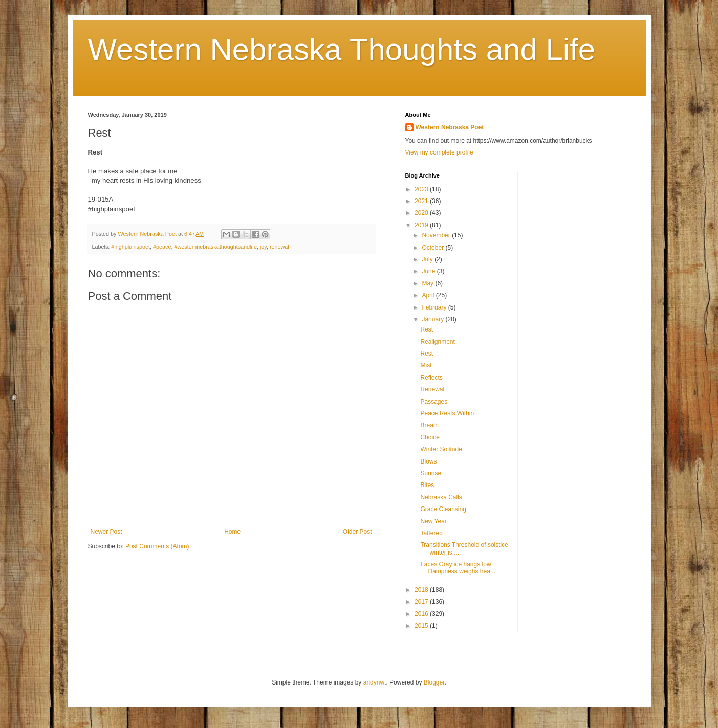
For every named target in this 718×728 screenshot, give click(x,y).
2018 (422, 590)
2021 (422, 201)
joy (263, 247)
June (429, 271)
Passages (434, 402)
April (429, 295)
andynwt (375, 682)
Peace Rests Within (447, 413)
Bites (427, 485)
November (437, 235)
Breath (429, 425)
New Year (433, 521)
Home (232, 532)
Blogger (434, 682)
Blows (428, 461)
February (435, 307)
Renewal (432, 389)
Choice (430, 437)
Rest (427, 329)
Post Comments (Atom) (157, 546)
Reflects (431, 378)
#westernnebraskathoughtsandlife (215, 247)
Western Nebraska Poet (450, 127)
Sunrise (431, 473)
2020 (422, 213)
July (428, 259)
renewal (279, 247)
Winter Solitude (441, 449)
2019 (422, 225)
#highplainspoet (130, 247)
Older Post (357, 532)
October (433, 248)
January (433, 319)
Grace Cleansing (443, 509)
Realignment (437, 342)
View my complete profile (439, 152)
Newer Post (106, 532)
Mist (426, 365)
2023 (422, 189)
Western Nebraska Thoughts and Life (342, 49)
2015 (422, 626)
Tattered (431, 533)
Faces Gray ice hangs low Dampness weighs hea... (458, 568)
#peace (162, 247)
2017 (422, 602)
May (428, 283)
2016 (422, 614)
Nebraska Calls (441, 497)
